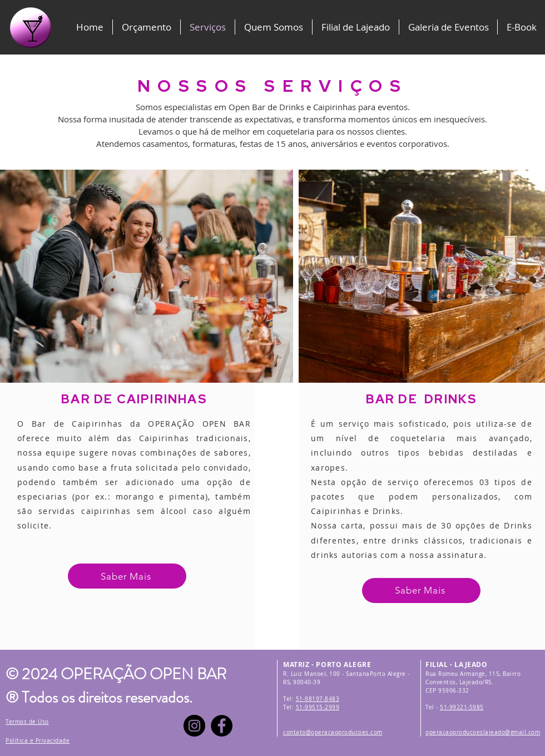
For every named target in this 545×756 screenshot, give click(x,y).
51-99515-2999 (318, 707)
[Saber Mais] (127, 576)
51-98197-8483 (318, 699)
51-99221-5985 (462, 707)
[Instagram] (194, 726)
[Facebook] (222, 726)
